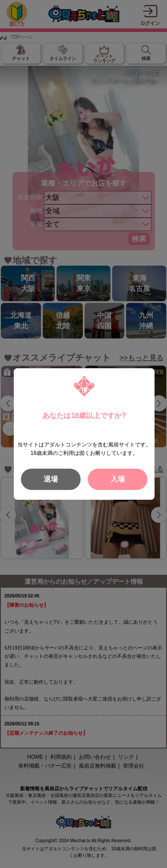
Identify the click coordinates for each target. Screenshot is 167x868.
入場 (118, 479)
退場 (51, 479)
